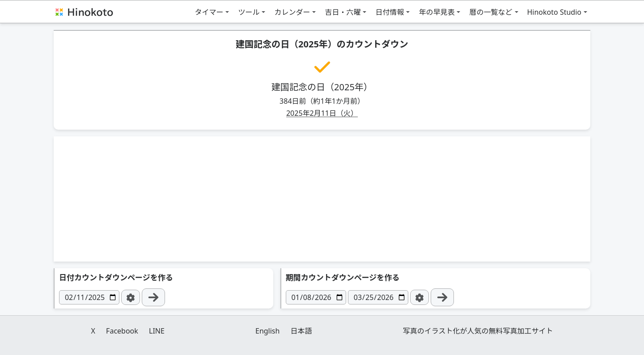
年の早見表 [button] (436, 12)
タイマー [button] (209, 12)
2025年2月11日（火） (322, 113)
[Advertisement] (322, 199)
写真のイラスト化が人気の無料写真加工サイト (478, 331)
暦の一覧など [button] (491, 12)
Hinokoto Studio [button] (555, 12)
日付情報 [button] (390, 12)
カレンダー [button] (292, 12)
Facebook (122, 331)
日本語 (301, 331)
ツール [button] (249, 12)
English (267, 331)
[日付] (89, 297)
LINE (157, 331)
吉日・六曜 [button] (343, 12)
